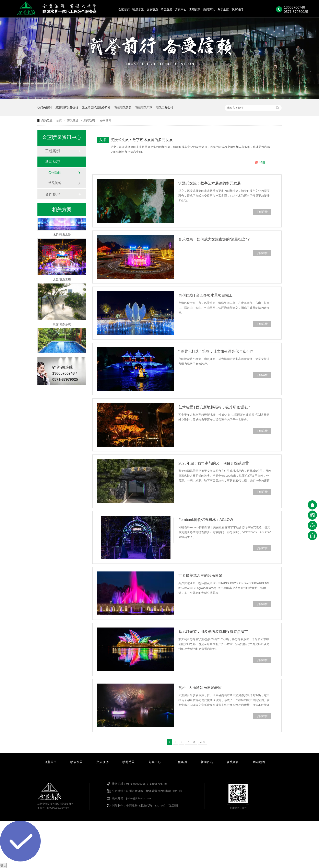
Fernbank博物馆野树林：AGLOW (206, 520)
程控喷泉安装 (123, 107)
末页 (203, 742)
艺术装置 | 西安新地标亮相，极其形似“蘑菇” (214, 407)
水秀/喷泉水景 (62, 236)
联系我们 (237, 9)
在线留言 (233, 762)
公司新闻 (106, 120)
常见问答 (55, 183)
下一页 (191, 742)
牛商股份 (132, 806)
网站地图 (259, 762)
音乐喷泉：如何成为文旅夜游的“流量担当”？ (214, 239)
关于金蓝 (223, 9)
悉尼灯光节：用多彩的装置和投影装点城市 (213, 632)
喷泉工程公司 (165, 107)
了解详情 (262, 212)
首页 (59, 120)
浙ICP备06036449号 (58, 808)
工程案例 (195, 9)
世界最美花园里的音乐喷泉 (200, 576)
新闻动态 (90, 120)
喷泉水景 (138, 9)
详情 (262, 162)
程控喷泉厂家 (144, 107)
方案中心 (181, 9)
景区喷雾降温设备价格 (96, 107)
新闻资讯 (209, 9)
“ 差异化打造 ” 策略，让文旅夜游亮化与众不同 (216, 351)
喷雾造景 (166, 9)
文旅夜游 (152, 9)
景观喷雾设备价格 (67, 107)
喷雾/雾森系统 (62, 325)
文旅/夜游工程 (62, 280)
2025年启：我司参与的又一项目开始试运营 (214, 463)
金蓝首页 (124, 9)
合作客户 (52, 194)
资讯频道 (73, 120)
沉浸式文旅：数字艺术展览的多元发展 (142, 140)
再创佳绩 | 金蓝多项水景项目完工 (206, 295)
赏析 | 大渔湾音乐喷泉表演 (200, 688)
